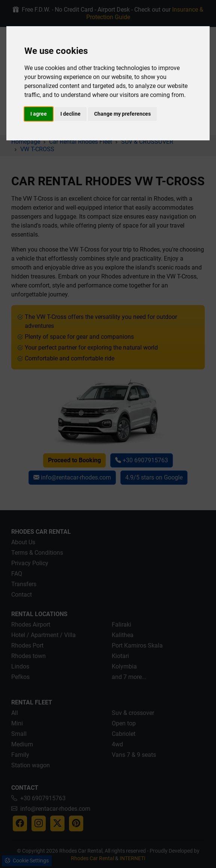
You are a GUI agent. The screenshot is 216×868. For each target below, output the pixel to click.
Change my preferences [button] (122, 114)
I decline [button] (70, 114)
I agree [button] (39, 114)
